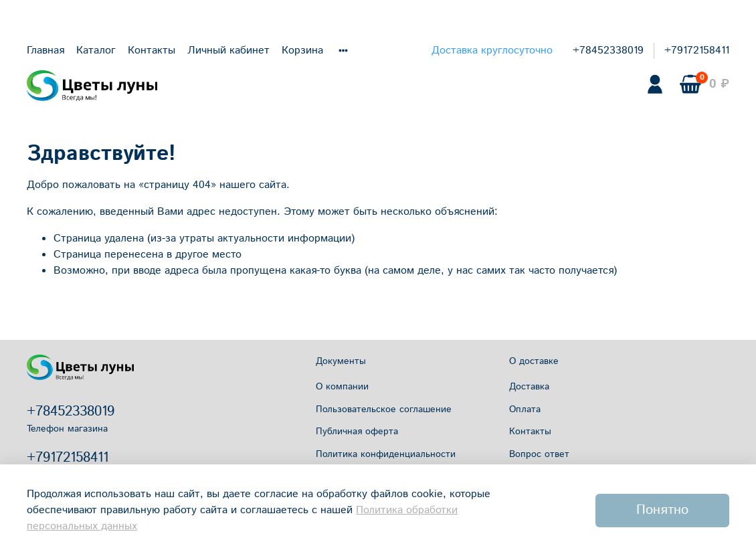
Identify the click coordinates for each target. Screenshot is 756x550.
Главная (45, 51)
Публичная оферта (357, 432)
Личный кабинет (228, 51)
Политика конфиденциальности (386, 454)
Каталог (96, 51)
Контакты (152, 51)
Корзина (302, 51)
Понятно (662, 510)
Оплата (525, 409)
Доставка (529, 387)
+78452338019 (608, 51)
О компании (342, 387)
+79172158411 (697, 51)
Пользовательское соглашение (384, 409)
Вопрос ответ (539, 454)
